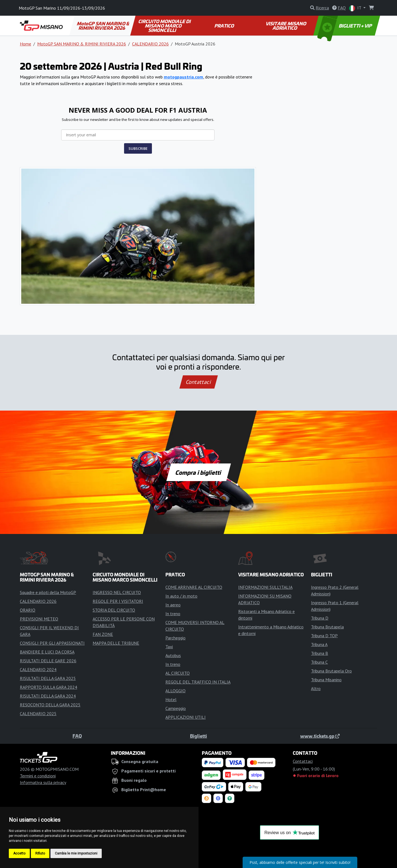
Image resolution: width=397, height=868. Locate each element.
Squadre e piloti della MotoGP (48, 592)
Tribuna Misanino (326, 680)
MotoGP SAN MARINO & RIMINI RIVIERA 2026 (103, 26)
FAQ (77, 736)
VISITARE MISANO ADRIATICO (286, 26)
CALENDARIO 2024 (38, 669)
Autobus (173, 655)
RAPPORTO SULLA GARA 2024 (49, 687)
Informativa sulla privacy (43, 782)
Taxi (169, 647)
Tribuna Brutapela (327, 627)
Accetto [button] (19, 853)
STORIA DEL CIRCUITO (114, 610)
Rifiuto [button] (40, 853)
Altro (316, 688)
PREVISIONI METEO (39, 619)
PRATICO (225, 26)
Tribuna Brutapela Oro (331, 671)
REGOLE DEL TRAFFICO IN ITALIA (198, 682)
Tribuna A (319, 644)
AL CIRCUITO (178, 673)
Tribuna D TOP (324, 636)
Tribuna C (319, 662)
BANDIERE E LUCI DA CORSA (47, 652)
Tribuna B (320, 653)
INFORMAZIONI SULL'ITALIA (265, 587)
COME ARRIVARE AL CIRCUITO (194, 587)
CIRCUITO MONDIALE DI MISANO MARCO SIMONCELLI (165, 26)
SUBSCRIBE (138, 148)
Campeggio (176, 708)
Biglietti (198, 736)
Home (26, 44)
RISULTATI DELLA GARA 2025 (48, 678)
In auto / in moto (181, 596)
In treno (173, 614)
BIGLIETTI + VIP (345, 26)
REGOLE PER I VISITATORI (118, 601)
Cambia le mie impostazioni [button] (76, 853)
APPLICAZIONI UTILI (186, 717)
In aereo (173, 605)
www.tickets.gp (320, 736)
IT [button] (356, 8)
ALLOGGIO (175, 691)
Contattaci (199, 382)
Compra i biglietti (199, 472)
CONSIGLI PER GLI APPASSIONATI (52, 643)
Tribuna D (320, 618)
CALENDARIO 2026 (150, 44)
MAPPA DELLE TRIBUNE (116, 643)
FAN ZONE (103, 634)
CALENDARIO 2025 (38, 714)
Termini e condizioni (38, 776)
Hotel (171, 699)
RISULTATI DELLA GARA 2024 (48, 696)
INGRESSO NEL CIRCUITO (117, 592)
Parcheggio (175, 638)
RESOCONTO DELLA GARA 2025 (50, 705)
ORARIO (28, 610)
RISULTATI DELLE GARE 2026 (48, 661)
